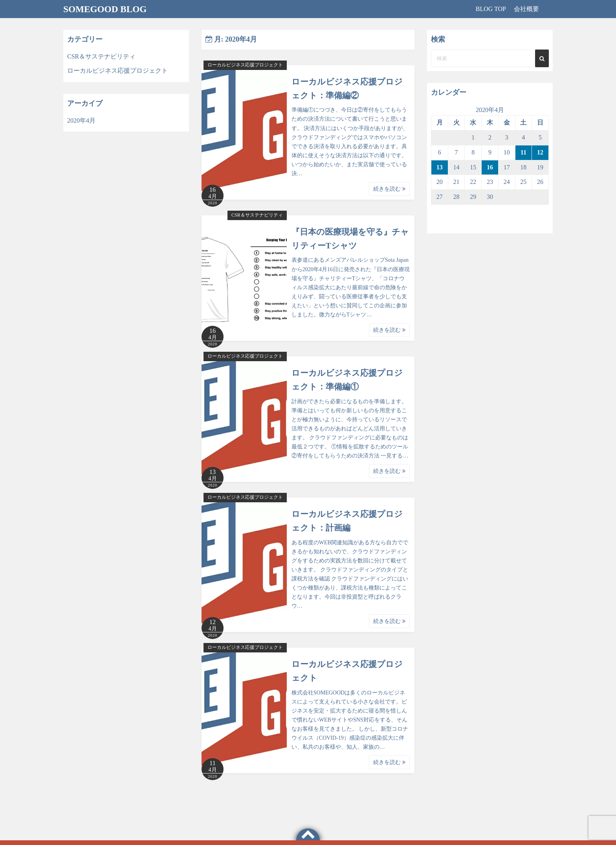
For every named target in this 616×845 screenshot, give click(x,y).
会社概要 (526, 9)
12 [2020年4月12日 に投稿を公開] (540, 152)
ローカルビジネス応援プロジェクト (245, 65)
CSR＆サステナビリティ (257, 215)
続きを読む (389, 189)
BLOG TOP (491, 9)
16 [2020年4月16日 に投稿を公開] (490, 167)
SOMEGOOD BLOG (106, 9)
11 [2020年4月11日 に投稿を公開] (523, 152)
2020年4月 (81, 120)
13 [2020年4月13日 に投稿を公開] (440, 167)
